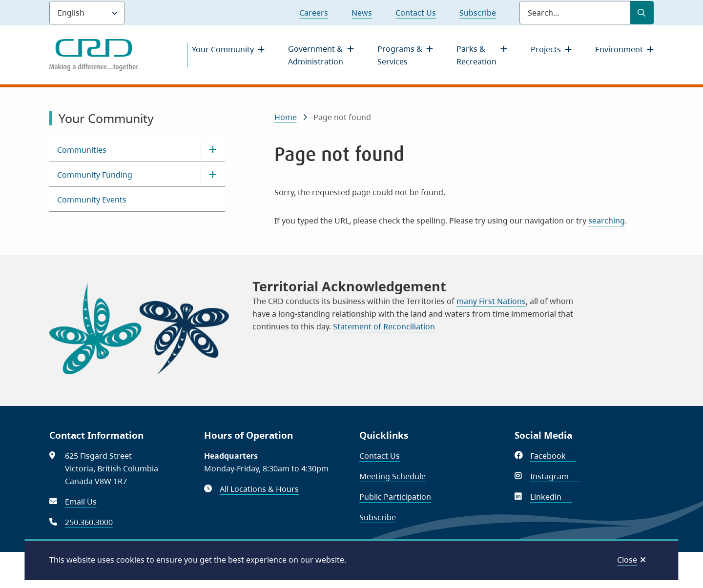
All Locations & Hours (259, 489)
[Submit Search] (642, 13)
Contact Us (416, 13)
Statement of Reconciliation (384, 326)
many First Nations (491, 301)
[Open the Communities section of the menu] (213, 149)
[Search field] (575, 13)
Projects (546, 49)
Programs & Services (400, 55)
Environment (619, 49)
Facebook (553, 456)
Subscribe (478, 13)
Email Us (81, 502)
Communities (82, 150)
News (362, 13)
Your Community (223, 49)
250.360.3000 (89, 522)
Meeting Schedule (393, 476)
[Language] (87, 13)
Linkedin (551, 497)
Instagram (555, 476)
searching (607, 221)
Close (627, 560)
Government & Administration (316, 55)
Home (286, 117)
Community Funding (95, 175)
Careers (314, 13)
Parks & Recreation (476, 55)
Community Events (92, 200)
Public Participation (395, 497)
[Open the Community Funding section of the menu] (213, 174)
